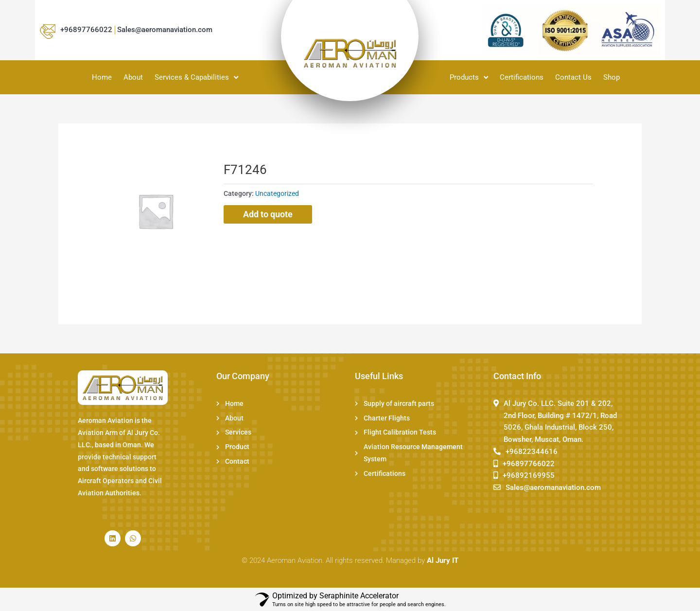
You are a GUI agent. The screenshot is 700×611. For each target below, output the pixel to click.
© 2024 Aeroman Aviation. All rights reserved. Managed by (350, 560)
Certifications (522, 77)
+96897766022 (86, 30)
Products (469, 77)
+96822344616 (532, 452)
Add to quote (268, 214)
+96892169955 (529, 475)
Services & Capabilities (196, 77)
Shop (612, 77)
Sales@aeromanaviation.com (165, 30)
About (133, 77)
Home (102, 77)
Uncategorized (277, 193)
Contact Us (573, 77)
